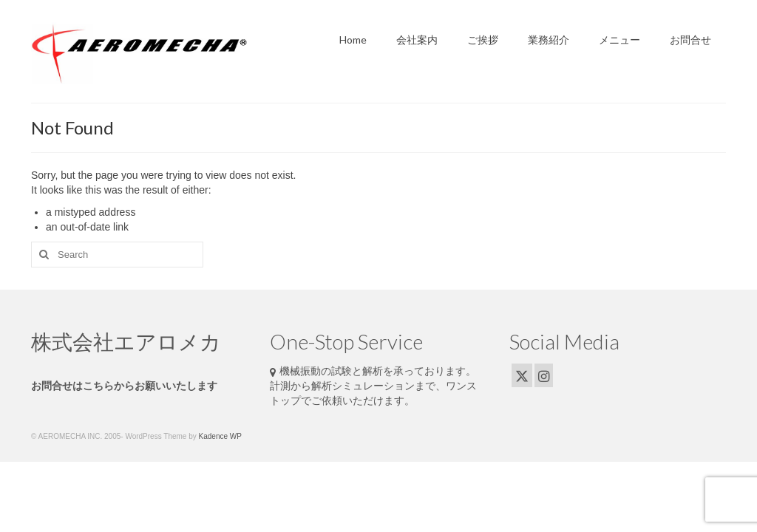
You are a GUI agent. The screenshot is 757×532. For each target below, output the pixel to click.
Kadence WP (220, 436)
